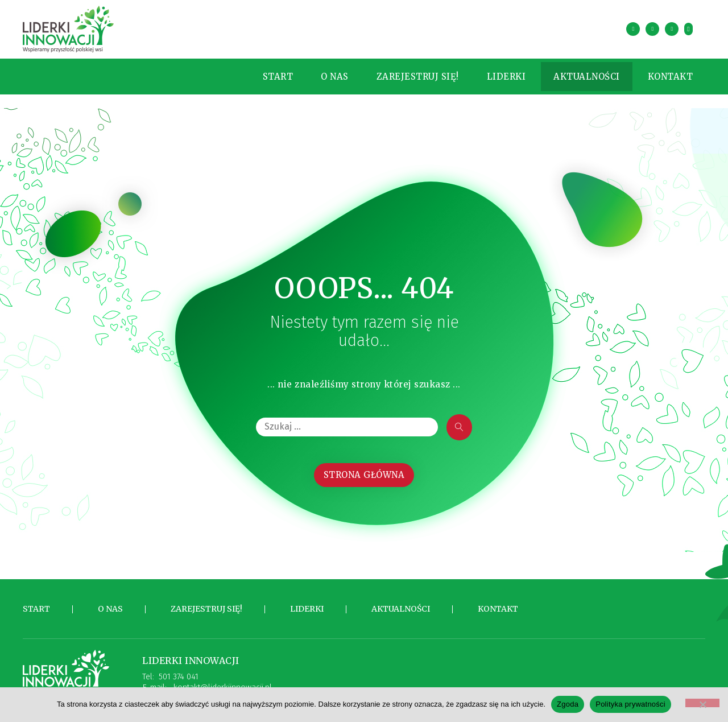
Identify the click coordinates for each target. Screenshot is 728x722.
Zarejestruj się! (406, 73)
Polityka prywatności (630, 704)
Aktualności (575, 73)
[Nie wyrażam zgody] (702, 703)
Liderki (495, 73)
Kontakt (659, 73)
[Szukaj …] (347, 421)
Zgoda (568, 704)
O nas (323, 73)
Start (267, 73)
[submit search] (460, 422)
